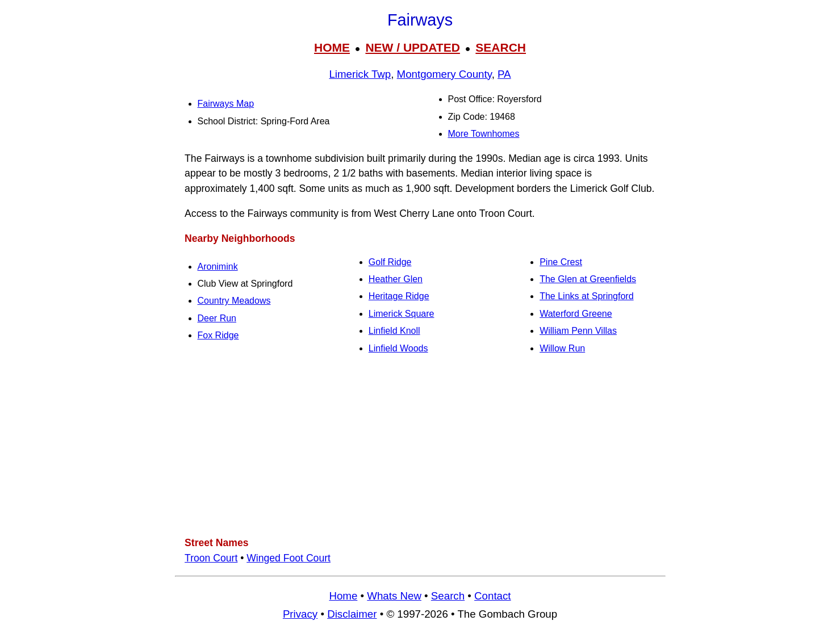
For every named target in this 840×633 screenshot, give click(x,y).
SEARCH (501, 47)
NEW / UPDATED (412, 47)
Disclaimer (352, 614)
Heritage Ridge (399, 296)
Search (448, 596)
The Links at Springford (586, 296)
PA (504, 74)
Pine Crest (561, 262)
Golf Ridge (390, 262)
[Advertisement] (420, 446)
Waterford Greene (576, 314)
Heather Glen (396, 279)
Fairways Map (226, 104)
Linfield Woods (398, 348)
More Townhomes (484, 134)
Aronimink (218, 267)
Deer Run (217, 318)
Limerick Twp (360, 74)
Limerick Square (402, 314)
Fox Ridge (218, 335)
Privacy (300, 614)
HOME (332, 47)
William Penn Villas (578, 331)
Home (343, 596)
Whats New (394, 596)
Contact (492, 596)
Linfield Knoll (394, 331)
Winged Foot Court (289, 558)
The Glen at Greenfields (588, 279)
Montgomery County (444, 74)
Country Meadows (234, 301)
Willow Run (562, 348)
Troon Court (211, 558)
